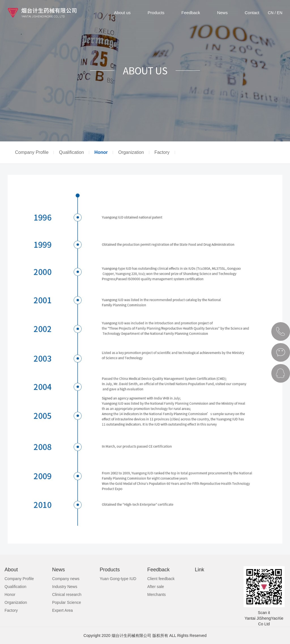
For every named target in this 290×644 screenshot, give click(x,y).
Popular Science (67, 602)
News (222, 13)
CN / (272, 13)
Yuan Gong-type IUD (118, 579)
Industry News (65, 587)
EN (280, 13)
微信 (281, 352)
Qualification (71, 152)
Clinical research (67, 595)
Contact (252, 13)
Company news (66, 579)
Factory (162, 152)
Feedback (191, 13)
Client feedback (161, 579)
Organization (131, 152)
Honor (101, 152)
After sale (156, 587)
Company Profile (32, 152)
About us (122, 13)
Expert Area (62, 610)
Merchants (156, 595)
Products (156, 13)
